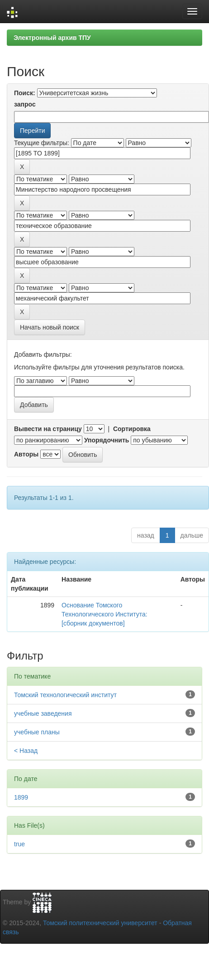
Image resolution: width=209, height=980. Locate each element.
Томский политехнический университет (100, 923)
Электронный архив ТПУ (52, 38)
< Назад (26, 751)
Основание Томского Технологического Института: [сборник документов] (104, 614)
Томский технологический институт (65, 695)
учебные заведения (43, 713)
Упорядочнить (107, 440)
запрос (25, 104)
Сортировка (132, 429)
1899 (21, 797)
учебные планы (37, 732)
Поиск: (25, 93)
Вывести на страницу (48, 429)
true (19, 844)
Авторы (26, 454)
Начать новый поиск (50, 327)
